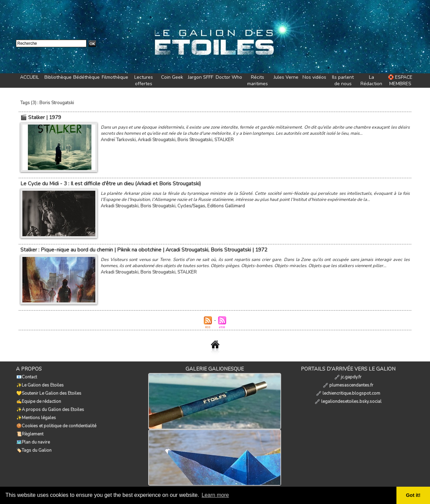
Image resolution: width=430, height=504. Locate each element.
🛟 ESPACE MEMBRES (400, 80)
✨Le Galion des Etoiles (40, 383)
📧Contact (26, 376)
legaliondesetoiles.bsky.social (348, 398)
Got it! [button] (413, 495)
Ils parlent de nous (343, 80)
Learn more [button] (216, 495)
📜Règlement (30, 428)
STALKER (220, 139)
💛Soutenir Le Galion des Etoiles (48, 391)
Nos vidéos (314, 77)
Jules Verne (286, 77)
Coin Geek (172, 77)
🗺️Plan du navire (33, 435)
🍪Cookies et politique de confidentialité (56, 421)
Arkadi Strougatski (154, 139)
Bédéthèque (86, 77)
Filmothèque (115, 77)
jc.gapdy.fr (348, 376)
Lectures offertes (144, 80)
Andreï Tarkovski (117, 139)
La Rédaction (371, 80)
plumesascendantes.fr (348, 383)
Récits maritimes (258, 80)
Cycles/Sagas (190, 205)
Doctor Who (229, 77)
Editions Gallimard (224, 205)
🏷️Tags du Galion (34, 443)
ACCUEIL (30, 77)
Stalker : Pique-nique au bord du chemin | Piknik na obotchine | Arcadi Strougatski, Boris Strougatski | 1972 (142, 249)
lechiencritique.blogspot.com (348, 391)
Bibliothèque (58, 77)
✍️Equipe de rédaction (38, 398)
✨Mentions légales (36, 413)
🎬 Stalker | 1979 (41, 117)
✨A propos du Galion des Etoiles (50, 406)
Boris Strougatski (192, 139)
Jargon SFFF (201, 77)
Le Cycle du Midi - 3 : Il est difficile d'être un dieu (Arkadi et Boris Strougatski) (110, 183)
